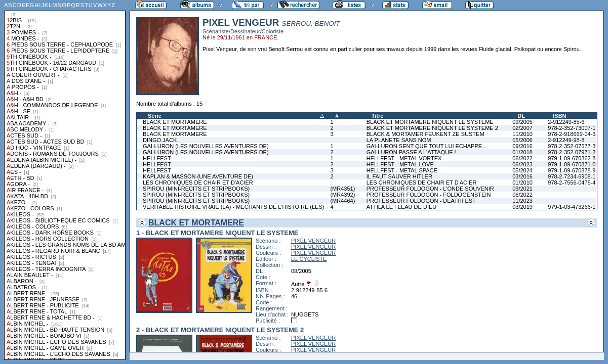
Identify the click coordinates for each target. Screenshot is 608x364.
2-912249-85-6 (566, 122)
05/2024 (522, 170)
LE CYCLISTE (309, 259)
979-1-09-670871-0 (572, 164)
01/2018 (522, 152)
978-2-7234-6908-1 (572, 176)
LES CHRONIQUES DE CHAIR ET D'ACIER (198, 183)
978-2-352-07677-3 (572, 146)
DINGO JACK (160, 140)
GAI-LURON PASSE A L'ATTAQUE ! (411, 152)
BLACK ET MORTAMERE (175, 122)
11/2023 (522, 201)
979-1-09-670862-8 (572, 158)
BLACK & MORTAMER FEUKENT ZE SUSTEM (425, 134)
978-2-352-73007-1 (572, 128)
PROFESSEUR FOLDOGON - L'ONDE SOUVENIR (430, 189)
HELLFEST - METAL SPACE (402, 170)
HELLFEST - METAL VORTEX (404, 158)
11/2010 (522, 134)
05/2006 (522, 140)
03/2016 (522, 176)
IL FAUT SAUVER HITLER (399, 176)
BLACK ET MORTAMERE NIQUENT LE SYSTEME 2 (432, 128)
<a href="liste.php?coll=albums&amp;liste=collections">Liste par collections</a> (65, 180)
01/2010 (522, 183)
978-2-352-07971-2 (572, 152)
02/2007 (522, 128)
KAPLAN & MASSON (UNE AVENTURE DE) (198, 176)
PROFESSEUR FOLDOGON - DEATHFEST (421, 201)
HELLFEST (157, 158)
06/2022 (522, 158)
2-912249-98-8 (566, 140)
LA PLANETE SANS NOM (399, 140)
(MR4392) (342, 195)
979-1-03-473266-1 (572, 207)
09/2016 (522, 146)
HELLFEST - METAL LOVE (400, 164)
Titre (378, 116)
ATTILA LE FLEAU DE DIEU (402, 207)
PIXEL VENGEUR (313, 241)
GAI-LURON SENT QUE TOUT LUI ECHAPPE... (427, 146)
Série (155, 116)
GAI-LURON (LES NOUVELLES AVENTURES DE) (206, 146)
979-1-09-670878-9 (572, 170)
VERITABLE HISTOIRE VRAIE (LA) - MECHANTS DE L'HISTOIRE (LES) (233, 207)
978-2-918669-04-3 (572, 134)
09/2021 (522, 189)
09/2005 (522, 122)
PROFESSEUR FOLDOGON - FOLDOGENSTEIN (429, 195)
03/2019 (522, 207)
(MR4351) (342, 189)
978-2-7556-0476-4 (572, 183)
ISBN (559, 116)
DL (521, 116)
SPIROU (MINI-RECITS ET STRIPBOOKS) (196, 189)
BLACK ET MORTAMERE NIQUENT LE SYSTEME (430, 122)
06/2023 (522, 164)
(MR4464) (342, 201)
